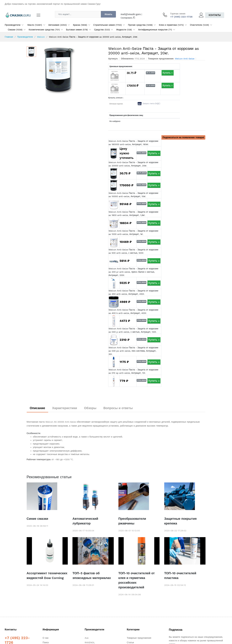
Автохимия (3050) (58, 25)
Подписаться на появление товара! (183, 137)
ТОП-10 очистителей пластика (180, 576)
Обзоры (90, 408)
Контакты (215, 15)
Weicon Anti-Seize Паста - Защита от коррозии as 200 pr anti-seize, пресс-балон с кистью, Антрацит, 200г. (133, 272)
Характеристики (65, 408)
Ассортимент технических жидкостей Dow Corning (47, 576)
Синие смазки (37, 519)
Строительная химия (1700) (108, 25)
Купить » (168, 73)
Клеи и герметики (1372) (171, 25)
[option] (71, 70)
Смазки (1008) (15, 30)
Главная (9, 37)
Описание (37, 408)
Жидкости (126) (124, 30)
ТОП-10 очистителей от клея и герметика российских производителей (137, 580)
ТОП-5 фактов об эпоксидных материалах (92, 576)
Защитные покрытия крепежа (180, 521)
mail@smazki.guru (131, 14)
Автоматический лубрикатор (85, 521)
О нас (46, 638)
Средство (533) (102, 30)
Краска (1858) (80, 25)
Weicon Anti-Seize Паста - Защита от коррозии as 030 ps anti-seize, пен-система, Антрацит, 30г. (133, 351)
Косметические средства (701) (44, 30)
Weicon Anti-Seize (185, 59)
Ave (87, 638)
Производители (13, 25)
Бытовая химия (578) (77, 30)
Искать (108, 14)
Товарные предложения (139, 638)
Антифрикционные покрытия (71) (155, 30)
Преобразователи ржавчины (132, 521)
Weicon (41, 37)
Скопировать (128, 18)
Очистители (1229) (199, 25)
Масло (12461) (35, 25)
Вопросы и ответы (118, 408)
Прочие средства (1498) (140, 25)
